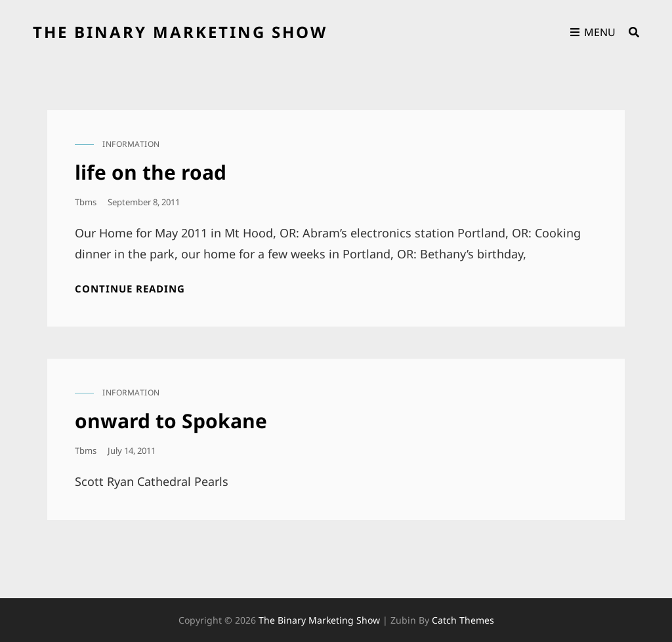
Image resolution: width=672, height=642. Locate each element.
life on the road (151, 172)
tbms (86, 202)
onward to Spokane (171, 421)
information (131, 144)
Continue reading (130, 289)
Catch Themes (463, 620)
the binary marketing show (180, 32)
